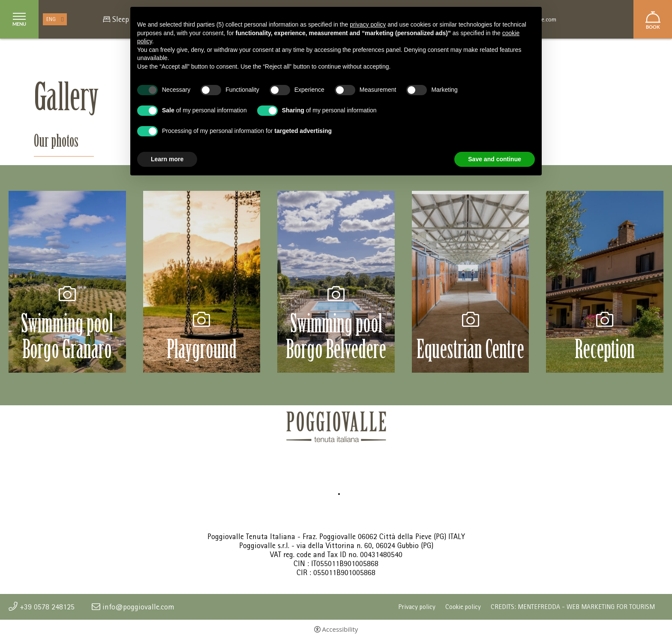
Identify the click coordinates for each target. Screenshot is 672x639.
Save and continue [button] (495, 159)
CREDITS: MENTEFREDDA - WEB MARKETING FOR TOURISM (573, 607)
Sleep (121, 19)
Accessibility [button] (340, 629)
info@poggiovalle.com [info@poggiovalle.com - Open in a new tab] (138, 607)
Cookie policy (463, 607)
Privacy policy (417, 607)
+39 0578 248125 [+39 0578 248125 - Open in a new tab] (47, 607)
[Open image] (67, 281)
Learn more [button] (167, 159)
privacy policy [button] (368, 24)
